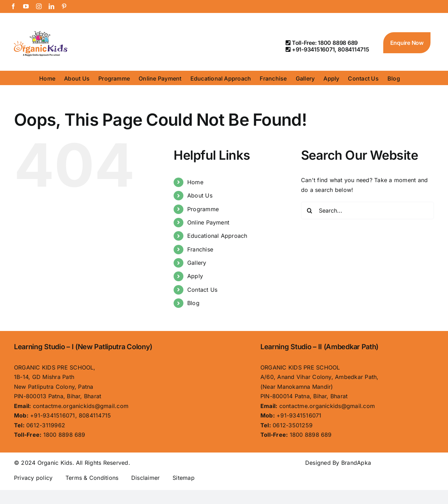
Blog (193, 303)
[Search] (310, 210)
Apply (195, 276)
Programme (203, 209)
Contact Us (202, 290)
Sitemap (184, 478)
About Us (200, 195)
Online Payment (208, 222)
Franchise (200, 249)
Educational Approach (217, 236)
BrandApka (356, 463)
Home (195, 182)
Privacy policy (33, 478)
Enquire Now (407, 43)
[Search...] (367, 210)
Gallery (197, 263)
